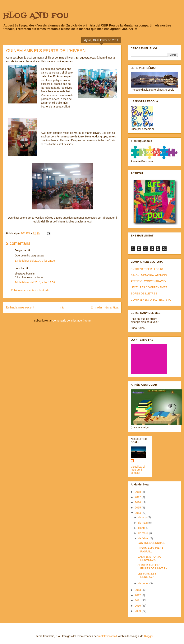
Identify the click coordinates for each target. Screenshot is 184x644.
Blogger (148, 636)
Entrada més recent (20, 307)
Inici (62, 307)
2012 (138, 595)
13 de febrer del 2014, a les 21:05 (35, 261)
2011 (138, 600)
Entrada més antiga (104, 307)
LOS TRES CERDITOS (151, 543)
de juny (143, 517)
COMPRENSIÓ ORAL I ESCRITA (151, 300)
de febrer (144, 538)
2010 (138, 606)
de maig (143, 523)
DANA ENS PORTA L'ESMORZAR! (149, 558)
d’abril (142, 528)
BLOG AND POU (36, 16)
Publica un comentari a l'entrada (30, 290)
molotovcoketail (108, 636)
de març (143, 533)
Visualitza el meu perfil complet (138, 470)
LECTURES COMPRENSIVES (149, 287)
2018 (138, 492)
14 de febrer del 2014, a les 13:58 (35, 282)
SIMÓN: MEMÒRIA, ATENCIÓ (149, 275)
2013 (138, 590)
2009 (138, 611)
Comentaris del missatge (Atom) (71, 321)
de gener (144, 583)
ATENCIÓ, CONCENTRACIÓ (148, 281)
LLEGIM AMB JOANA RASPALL (150, 550)
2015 (138, 508)
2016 (138, 502)
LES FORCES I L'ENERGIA (147, 575)
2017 (138, 497)
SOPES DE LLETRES (144, 293)
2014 (138, 513)
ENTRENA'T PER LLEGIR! (147, 269)
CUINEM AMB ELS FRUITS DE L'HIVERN (152, 567)
